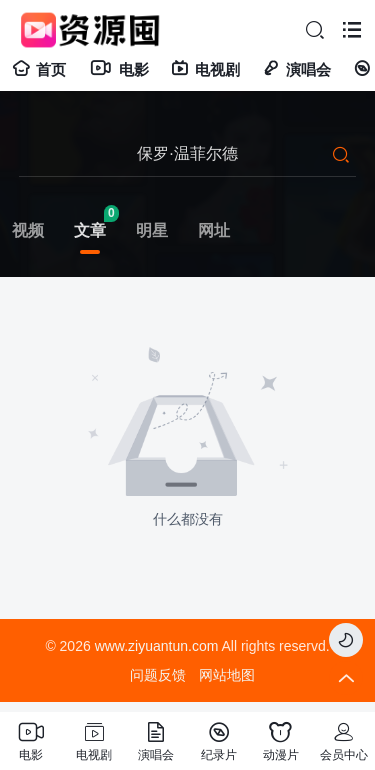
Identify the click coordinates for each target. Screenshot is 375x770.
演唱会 (296, 69)
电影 (118, 69)
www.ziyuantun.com (157, 646)
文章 (90, 230)
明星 (152, 230)
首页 (39, 69)
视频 (28, 230)
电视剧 (205, 69)
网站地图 (227, 675)
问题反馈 (158, 675)
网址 (214, 230)
